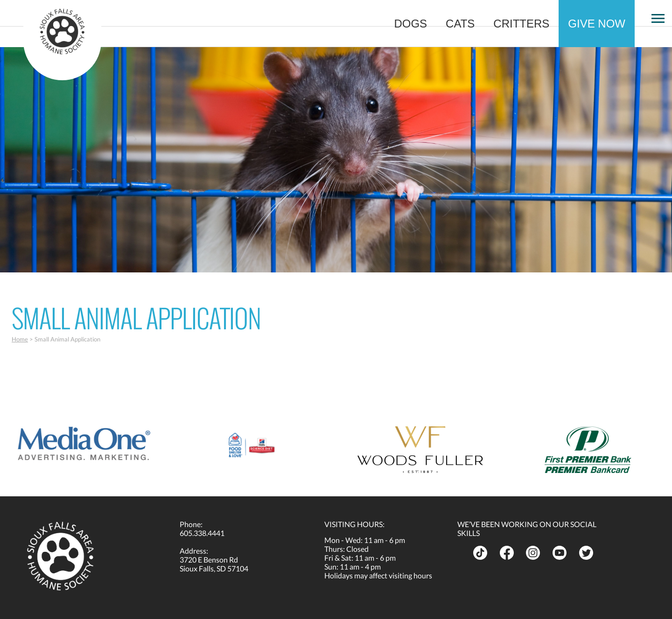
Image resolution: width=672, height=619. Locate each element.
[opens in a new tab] (84, 443)
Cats (460, 24)
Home (20, 339)
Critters (521, 24)
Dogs (410, 24)
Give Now (597, 24)
